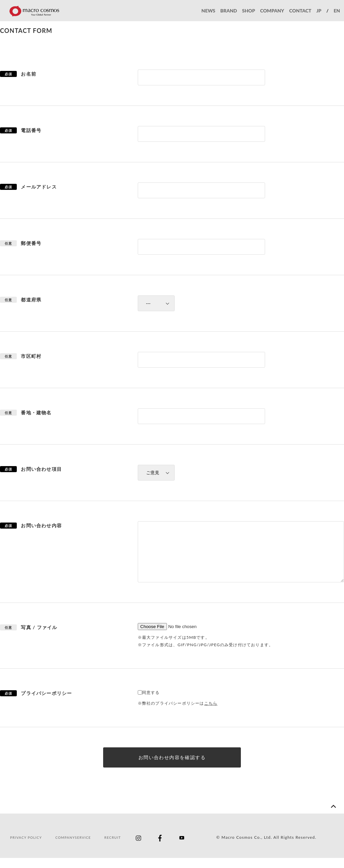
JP (319, 11)
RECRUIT (113, 848)
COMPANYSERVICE (73, 848)
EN (337, 11)
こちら (211, 713)
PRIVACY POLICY (26, 848)
